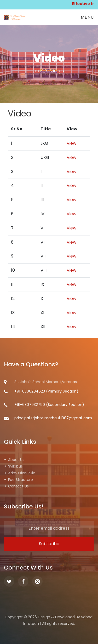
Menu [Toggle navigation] (87, 17)
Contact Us (16, 486)
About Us (14, 460)
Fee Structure (18, 480)
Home (41, 71)
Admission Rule (20, 473)
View (71, 143)
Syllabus (13, 466)
